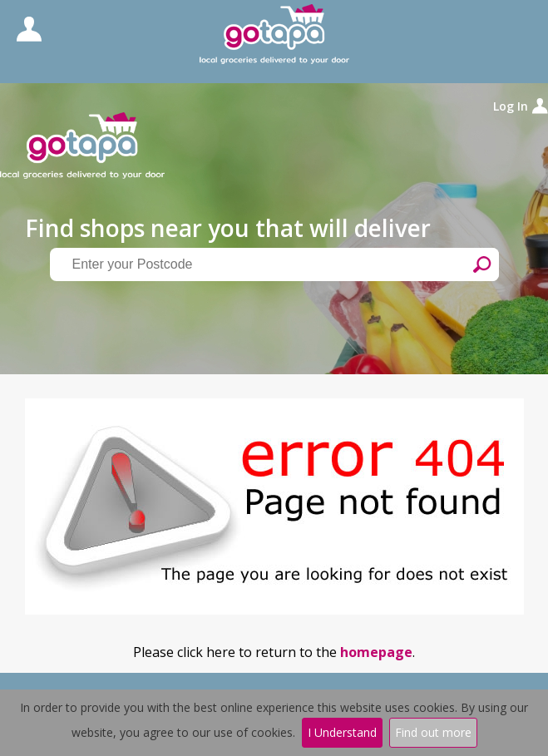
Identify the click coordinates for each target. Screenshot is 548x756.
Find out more (433, 732)
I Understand (342, 732)
